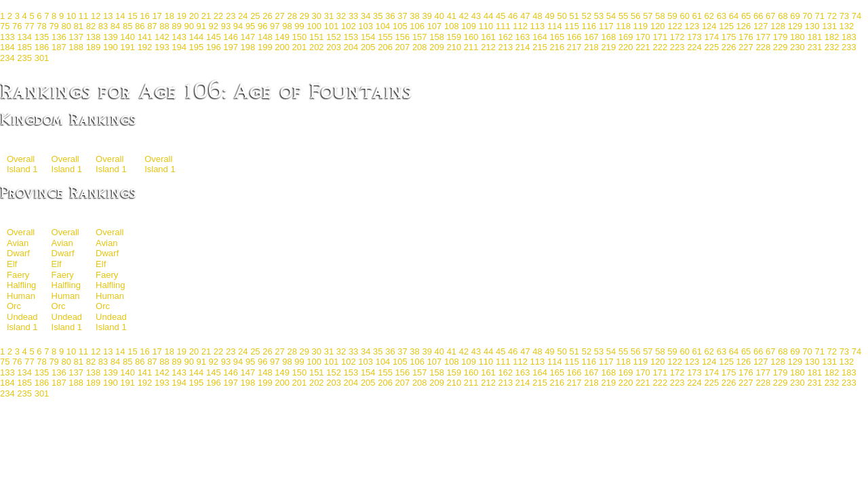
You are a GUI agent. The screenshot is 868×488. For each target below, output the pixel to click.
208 (420, 47)
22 (218, 16)
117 (606, 26)
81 (79, 26)
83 (103, 26)
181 (814, 37)
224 (694, 47)
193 (162, 47)
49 (549, 16)
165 (557, 37)
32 (341, 16)
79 (54, 26)
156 (403, 37)
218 (591, 47)
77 (29, 26)
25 (255, 16)
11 (83, 16)
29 (304, 16)
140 (127, 37)
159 (454, 37)
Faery (18, 275)
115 (572, 26)
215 (540, 47)
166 (574, 37)
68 (783, 16)
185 (24, 47)
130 (812, 26)
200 (282, 47)
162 (506, 37)
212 (488, 47)
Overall (21, 159)
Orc (14, 306)
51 (574, 16)
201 (300, 47)
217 (574, 47)
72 (832, 16)
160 (471, 37)
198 (248, 47)
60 (684, 16)
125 (726, 26)
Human (21, 296)
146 (231, 37)
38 (414, 16)
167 (591, 37)
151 (317, 37)
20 (194, 16)
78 (41, 26)
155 (385, 37)
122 (675, 26)
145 (214, 37)
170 (643, 37)
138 (94, 37)
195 (197, 47)
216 (557, 47)
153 (351, 37)
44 (488, 16)
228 (763, 47)
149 (282, 37)
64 (734, 16)
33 (353, 16)
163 (523, 37)
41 (452, 16)
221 (643, 47)
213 (506, 47)
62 (709, 16)
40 (439, 16)
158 (437, 37)
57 (648, 16)
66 (758, 16)
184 (7, 47)
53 (599, 16)
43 (476, 16)
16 (144, 16)
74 (856, 16)
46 (513, 16)
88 (164, 26)
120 (658, 26)
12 (96, 16)
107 (435, 26)
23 (231, 16)
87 (152, 26)
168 (608, 37)
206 (385, 47)
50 (561, 16)
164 (540, 37)
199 (265, 47)
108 (452, 26)
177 (763, 37)
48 (537, 16)
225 (711, 47)
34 (366, 16)
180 (797, 37)
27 (279, 16)
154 (368, 37)
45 (500, 16)
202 (317, 47)
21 (206, 16)
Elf (12, 264)
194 (179, 47)
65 (746, 16)
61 (697, 16)
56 (635, 16)
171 (660, 37)
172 (677, 37)
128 (778, 26)
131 (829, 26)
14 (120, 16)
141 (145, 37)
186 (42, 47)
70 (807, 16)
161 (488, 37)
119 (641, 26)
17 (157, 16)
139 (111, 37)
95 (250, 26)
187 (59, 47)
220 (626, 47)
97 (275, 26)
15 (132, 16)
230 (797, 47)
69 (795, 16)
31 (329, 16)
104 (383, 26)
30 (317, 16)
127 (761, 26)
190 (111, 47)
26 (267, 16)
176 (746, 37)
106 (417, 26)
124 (709, 26)
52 (587, 16)
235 (24, 58)
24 (243, 16)
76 (17, 26)
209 (437, 47)
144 (197, 37)
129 (795, 26)
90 (189, 26)
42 (464, 16)
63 (722, 16)
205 (368, 47)
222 (660, 47)
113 (538, 26)
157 (420, 37)
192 (145, 47)
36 (390, 16)
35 (378, 16)
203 (334, 47)
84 (115, 26)
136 (59, 37)
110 (486, 26)
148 (265, 37)
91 (201, 26)
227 (746, 47)
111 (503, 26)
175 (729, 37)
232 (832, 47)
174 (711, 37)
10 (71, 16)
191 (127, 47)
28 (292, 16)
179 (781, 37)
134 (24, 37)
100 (314, 26)
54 (611, 16)
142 (162, 37)
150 (300, 37)
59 (672, 16)
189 (94, 47)
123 (692, 26)
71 (819, 16)
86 (140, 26)
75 (5, 26)
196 (214, 47)
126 (744, 26)
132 (847, 26)
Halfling (21, 285)
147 (248, 37)
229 (781, 47)
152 (334, 37)
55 (623, 16)
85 (127, 26)
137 (76, 37)
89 (176, 26)
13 (108, 16)
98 (287, 26)
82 (91, 26)
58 (660, 16)
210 (454, 47)
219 (608, 47)
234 (7, 58)
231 (814, 47)
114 (555, 26)
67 (770, 16)
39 (427, 16)
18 (169, 16)
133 (7, 37)
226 (729, 47)
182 (832, 37)
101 (332, 26)
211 (471, 47)
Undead (22, 317)
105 (400, 26)
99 (299, 26)
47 (525, 16)
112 (520, 26)
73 (844, 16)
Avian (18, 243)
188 (76, 47)
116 (589, 26)
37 (402, 16)
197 (231, 47)
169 (626, 37)
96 (262, 26)
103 (366, 26)
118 (623, 26)
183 (849, 37)
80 (66, 26)
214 (523, 47)
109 (469, 26)
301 (42, 58)
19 (182, 16)
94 (238, 26)
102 (349, 26)
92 (214, 26)
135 (42, 37)
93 (226, 26)
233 (849, 47)
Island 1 (22, 169)
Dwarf (18, 253)
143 (179, 37)
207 (403, 47)
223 (677, 47)
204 (351, 47)
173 (694, 37)
